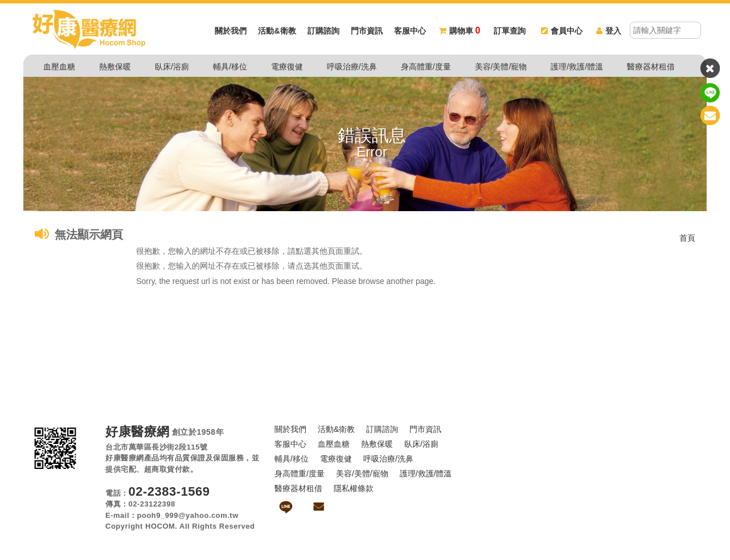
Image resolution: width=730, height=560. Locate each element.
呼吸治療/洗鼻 (352, 67)
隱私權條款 (354, 488)
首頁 (687, 238)
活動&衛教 (277, 31)
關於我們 (231, 31)
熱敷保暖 (115, 67)
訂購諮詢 (323, 31)
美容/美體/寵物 (501, 67)
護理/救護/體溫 (577, 67)
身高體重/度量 (426, 67)
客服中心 (410, 31)
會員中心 (562, 31)
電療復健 (287, 67)
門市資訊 (367, 31)
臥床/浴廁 (172, 67)
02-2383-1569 (169, 491)
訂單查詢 (510, 31)
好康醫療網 (138, 432)
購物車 (460, 31)
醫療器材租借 (651, 67)
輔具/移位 (230, 67)
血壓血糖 (59, 67)
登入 (609, 31)
